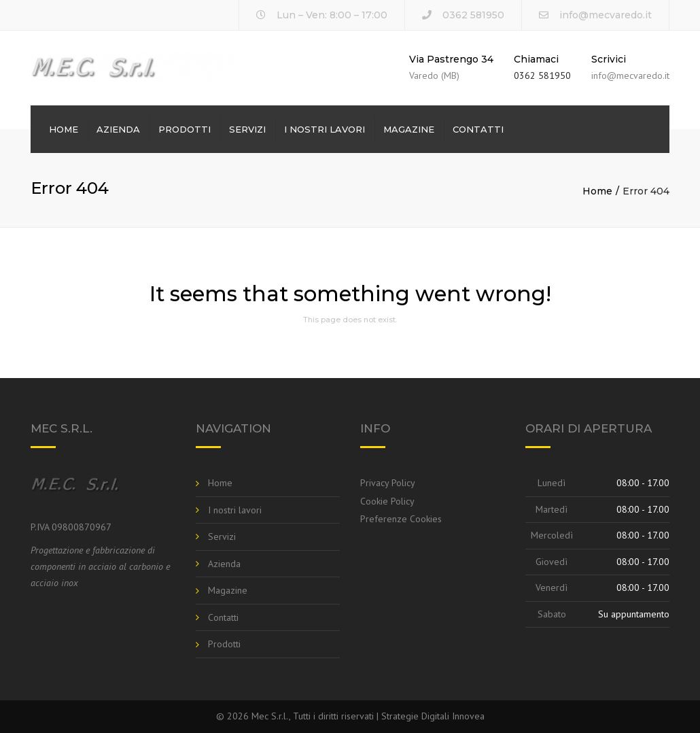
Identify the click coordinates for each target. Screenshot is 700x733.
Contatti (478, 129)
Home (64, 129)
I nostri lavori (325, 129)
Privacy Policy (388, 483)
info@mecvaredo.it (606, 15)
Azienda (118, 129)
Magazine (409, 129)
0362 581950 (542, 75)
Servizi (247, 129)
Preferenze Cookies (401, 519)
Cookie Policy (387, 501)
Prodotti (185, 129)
